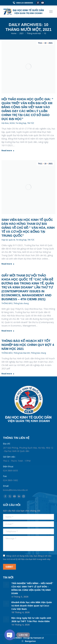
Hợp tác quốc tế (8, 240)
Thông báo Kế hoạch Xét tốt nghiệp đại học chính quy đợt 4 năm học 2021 (28, 345)
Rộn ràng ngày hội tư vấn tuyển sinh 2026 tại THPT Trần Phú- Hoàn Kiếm (31, 620)
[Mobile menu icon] (51, 12)
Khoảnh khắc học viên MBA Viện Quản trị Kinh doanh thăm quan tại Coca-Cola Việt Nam (32, 606)
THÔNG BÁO (7, 303)
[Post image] (6, 585)
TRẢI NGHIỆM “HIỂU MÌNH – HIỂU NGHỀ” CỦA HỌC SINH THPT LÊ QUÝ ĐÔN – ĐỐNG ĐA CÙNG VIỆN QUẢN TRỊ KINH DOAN (32, 588)
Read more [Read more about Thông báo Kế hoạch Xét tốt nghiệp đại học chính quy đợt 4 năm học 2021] (8, 374)
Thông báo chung (21, 303)
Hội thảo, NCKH (8, 123)
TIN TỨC (31, 123)
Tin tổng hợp (21, 123)
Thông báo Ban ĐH (22, 353)
